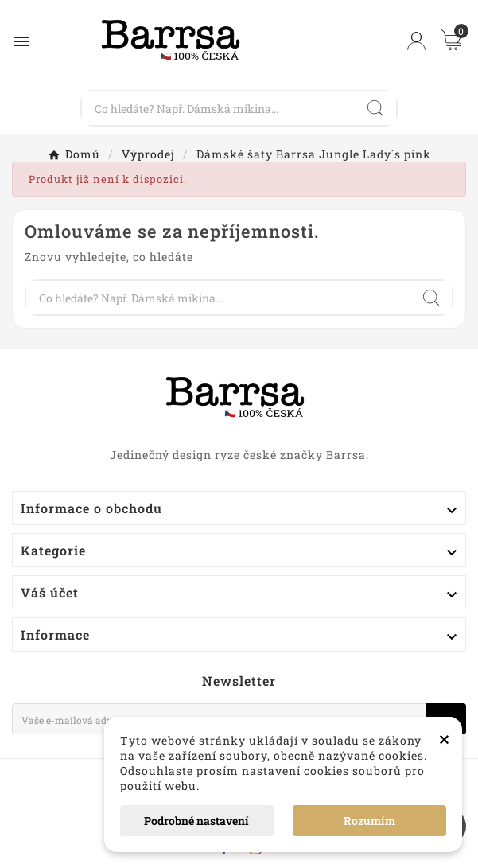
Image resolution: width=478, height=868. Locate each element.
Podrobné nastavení (196, 821)
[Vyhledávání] (219, 108)
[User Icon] (416, 41)
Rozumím (369, 821)
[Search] (375, 108)
